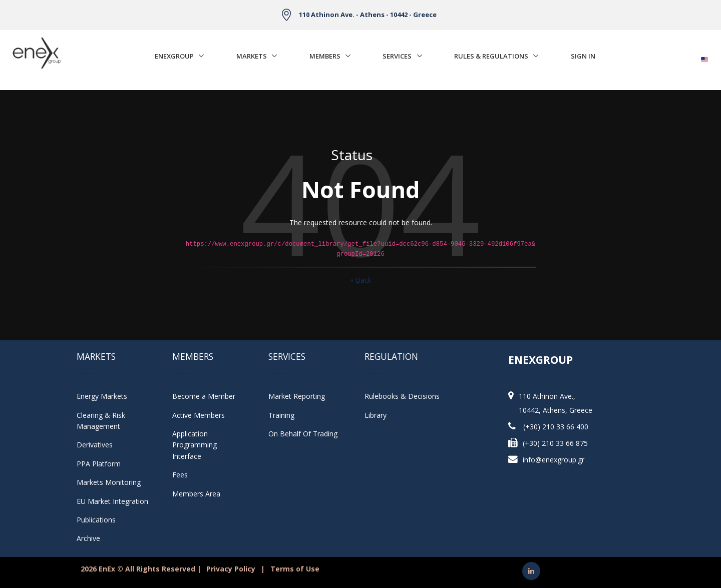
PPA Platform (99, 464)
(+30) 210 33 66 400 (556, 427)
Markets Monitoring (109, 482)
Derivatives (95, 445)
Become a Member (204, 396)
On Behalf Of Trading (303, 434)
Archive (88, 538)
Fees (180, 475)
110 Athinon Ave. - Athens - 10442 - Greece (368, 15)
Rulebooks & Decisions (402, 396)
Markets (252, 56)
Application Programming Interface (200, 445)
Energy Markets (102, 396)
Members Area (196, 494)
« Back (361, 280)
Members (325, 56)
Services (397, 56)
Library (376, 415)
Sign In (583, 56)
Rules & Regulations (491, 56)
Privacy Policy (231, 569)
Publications (96, 520)
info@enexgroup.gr (554, 460)
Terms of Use (295, 569)
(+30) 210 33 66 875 (555, 443)
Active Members (199, 415)
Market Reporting (297, 396)
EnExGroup (174, 56)
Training (281, 415)
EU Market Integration (112, 501)
